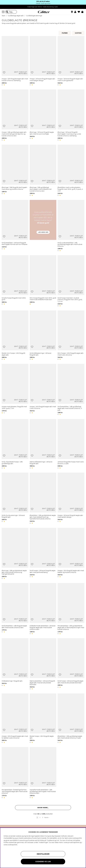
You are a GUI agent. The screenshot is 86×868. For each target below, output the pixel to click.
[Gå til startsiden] (43, 12)
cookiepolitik (12, 845)
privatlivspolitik (74, 842)
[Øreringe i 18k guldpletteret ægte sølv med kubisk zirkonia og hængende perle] (15, 554)
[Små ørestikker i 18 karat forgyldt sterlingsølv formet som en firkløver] (15, 226)
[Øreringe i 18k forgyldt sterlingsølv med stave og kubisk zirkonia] (15, 171)
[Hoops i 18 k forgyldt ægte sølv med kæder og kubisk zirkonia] (71, 554)
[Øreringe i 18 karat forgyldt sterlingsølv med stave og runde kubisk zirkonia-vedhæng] (71, 115)
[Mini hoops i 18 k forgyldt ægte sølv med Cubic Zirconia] (71, 336)
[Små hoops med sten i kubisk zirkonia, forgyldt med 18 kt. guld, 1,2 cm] (71, 281)
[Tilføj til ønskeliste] (4, 73)
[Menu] (3, 12)
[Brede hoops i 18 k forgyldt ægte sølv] (43, 719)
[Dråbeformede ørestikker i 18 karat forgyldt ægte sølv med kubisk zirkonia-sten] (43, 609)
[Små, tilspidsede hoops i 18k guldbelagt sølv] (15, 444)
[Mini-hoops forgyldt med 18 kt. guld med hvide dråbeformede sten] (43, 281)
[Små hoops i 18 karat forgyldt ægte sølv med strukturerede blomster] (71, 664)
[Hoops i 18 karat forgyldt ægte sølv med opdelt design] (71, 499)
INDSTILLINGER (43, 854)
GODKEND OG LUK (43, 862)
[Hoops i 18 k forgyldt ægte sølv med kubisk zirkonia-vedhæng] (15, 61)
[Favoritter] (80, 12)
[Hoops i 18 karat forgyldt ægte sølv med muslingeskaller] (71, 61)
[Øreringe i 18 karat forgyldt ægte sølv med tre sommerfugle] (43, 115)
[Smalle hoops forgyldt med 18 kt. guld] (15, 281)
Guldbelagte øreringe (34, 16)
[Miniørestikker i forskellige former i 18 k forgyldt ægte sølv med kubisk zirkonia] (15, 773)
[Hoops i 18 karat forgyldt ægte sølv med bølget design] (43, 61)
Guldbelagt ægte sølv (16, 16)
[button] (76, 12)
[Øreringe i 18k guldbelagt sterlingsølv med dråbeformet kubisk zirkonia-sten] (43, 171)
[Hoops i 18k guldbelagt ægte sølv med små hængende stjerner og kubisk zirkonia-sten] (15, 115)
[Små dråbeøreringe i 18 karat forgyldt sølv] (43, 336)
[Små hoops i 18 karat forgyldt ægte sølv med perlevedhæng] (43, 554)
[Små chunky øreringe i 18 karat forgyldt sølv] (15, 499)
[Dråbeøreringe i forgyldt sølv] (15, 664)
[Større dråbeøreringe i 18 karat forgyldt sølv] (43, 444)
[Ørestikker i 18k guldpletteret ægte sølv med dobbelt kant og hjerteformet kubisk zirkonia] (43, 499)
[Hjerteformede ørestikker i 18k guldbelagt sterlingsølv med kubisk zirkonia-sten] (43, 773)
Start (4, 16)
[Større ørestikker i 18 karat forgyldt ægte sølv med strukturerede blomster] (43, 664)
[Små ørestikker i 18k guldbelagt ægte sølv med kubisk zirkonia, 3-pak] (71, 390)
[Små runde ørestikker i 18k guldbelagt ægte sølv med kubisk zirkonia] (71, 226)
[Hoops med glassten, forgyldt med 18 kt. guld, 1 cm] (15, 390)
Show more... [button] (43, 808)
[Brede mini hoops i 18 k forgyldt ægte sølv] (15, 336)
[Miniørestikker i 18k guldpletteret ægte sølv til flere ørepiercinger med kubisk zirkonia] (71, 609)
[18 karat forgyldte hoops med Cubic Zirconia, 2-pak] (71, 444)
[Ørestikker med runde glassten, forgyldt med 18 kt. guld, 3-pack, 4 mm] (71, 171)
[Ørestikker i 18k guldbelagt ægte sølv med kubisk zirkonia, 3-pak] (71, 719)
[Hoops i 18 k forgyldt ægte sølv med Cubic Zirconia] (43, 390)
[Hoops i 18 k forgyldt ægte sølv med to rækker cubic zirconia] (15, 719)
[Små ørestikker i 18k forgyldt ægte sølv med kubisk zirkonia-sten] (15, 609)
